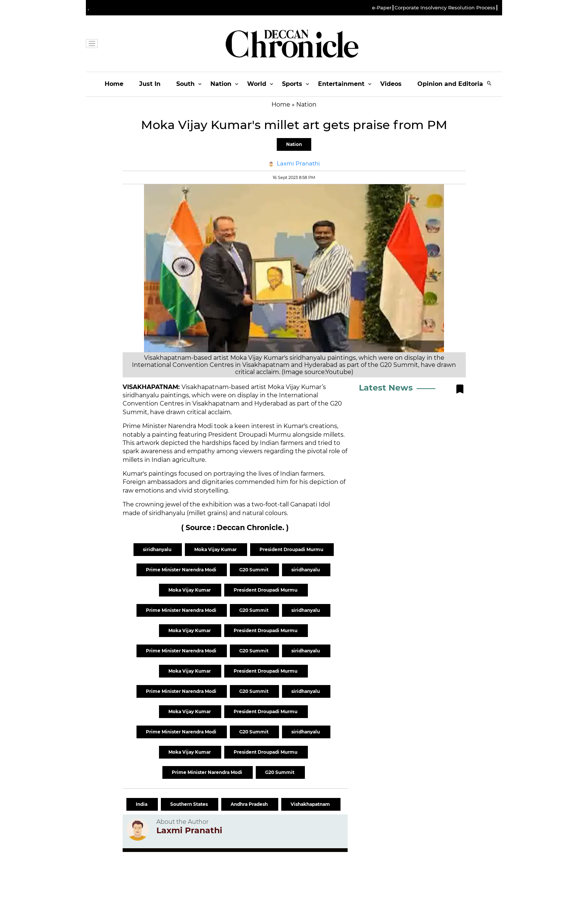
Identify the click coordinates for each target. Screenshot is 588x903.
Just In (150, 84)
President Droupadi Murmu (292, 549)
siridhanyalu (158, 549)
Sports (292, 84)
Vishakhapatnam (311, 804)
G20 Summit (254, 570)
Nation (221, 84)
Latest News (386, 388)
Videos (391, 84)
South (185, 84)
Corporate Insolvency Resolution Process (445, 8)
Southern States (190, 804)
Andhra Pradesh (250, 804)
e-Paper (382, 8)
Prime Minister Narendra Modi (182, 570)
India (142, 804)
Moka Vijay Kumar (216, 549)
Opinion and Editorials (453, 84)
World (257, 84)
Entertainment (341, 84)
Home (114, 84)
